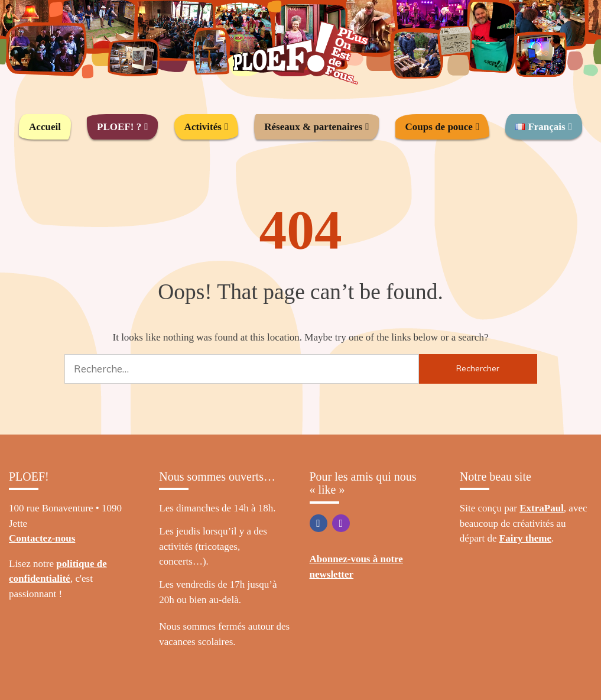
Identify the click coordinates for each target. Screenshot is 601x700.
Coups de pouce (439, 127)
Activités (203, 127)
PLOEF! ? (119, 127)
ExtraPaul (542, 508)
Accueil (45, 127)
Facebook (319, 523)
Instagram (341, 523)
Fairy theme (525, 538)
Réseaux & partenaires (313, 127)
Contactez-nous (42, 538)
